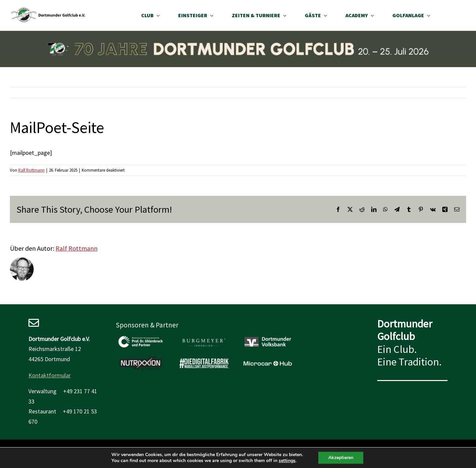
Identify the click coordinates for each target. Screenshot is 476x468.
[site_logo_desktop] (48, 9)
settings (287, 461)
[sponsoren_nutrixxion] (140, 359)
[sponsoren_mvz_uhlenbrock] (140, 337)
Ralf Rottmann (31, 170)
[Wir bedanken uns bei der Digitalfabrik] (204, 359)
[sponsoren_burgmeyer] (204, 337)
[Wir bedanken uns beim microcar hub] (268, 359)
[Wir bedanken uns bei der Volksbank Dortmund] (268, 337)
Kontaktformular (50, 375)
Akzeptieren (341, 458)
